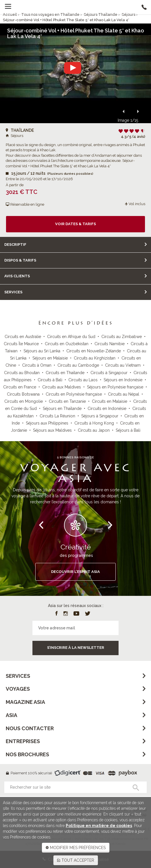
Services (13, 292)
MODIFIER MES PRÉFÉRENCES (76, 848)
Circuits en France (20, 387)
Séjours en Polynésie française (115, 387)
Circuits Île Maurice (21, 344)
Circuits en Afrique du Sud (71, 337)
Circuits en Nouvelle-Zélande (94, 351)
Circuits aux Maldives (62, 387)
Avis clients (17, 276)
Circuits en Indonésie (107, 409)
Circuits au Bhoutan (22, 373)
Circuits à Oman (37, 365)
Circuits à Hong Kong (94, 423)
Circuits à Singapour (109, 373)
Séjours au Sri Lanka (42, 351)
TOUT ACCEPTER (76, 860)
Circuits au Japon (94, 430)
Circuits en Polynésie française (74, 394)
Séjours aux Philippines (47, 423)
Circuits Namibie (110, 344)
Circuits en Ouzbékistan (67, 344)
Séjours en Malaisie (50, 358)
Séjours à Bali (128, 430)
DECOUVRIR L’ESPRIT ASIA (75, 572)
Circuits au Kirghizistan (95, 358)
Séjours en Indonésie (123, 380)
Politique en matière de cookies (99, 826)
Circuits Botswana (23, 394)
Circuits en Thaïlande (65, 373)
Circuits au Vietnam (123, 365)
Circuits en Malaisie (110, 401)
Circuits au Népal (124, 394)
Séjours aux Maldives (52, 430)
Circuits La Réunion (57, 416)
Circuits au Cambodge (78, 365)
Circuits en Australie (23, 337)
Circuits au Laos (83, 380)
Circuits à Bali (50, 380)
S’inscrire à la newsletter (76, 648)
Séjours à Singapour (100, 416)
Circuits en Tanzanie (67, 401)
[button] (123, 111)
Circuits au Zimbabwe (122, 337)
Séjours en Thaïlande (62, 409)
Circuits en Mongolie (24, 401)
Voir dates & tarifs (75, 224)
